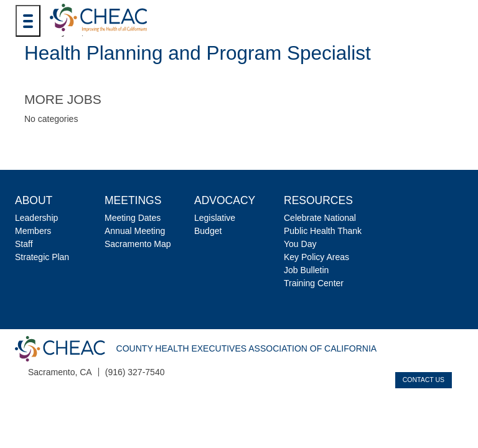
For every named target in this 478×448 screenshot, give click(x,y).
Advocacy (225, 200)
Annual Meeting (135, 231)
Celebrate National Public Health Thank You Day (323, 231)
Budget (208, 231)
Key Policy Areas (316, 257)
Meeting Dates (133, 218)
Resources (318, 200)
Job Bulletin (306, 270)
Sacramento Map (138, 244)
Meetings (133, 200)
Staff (24, 244)
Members (33, 231)
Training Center (314, 283)
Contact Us (424, 380)
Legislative (215, 218)
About (34, 200)
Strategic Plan (42, 257)
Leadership (36, 218)
